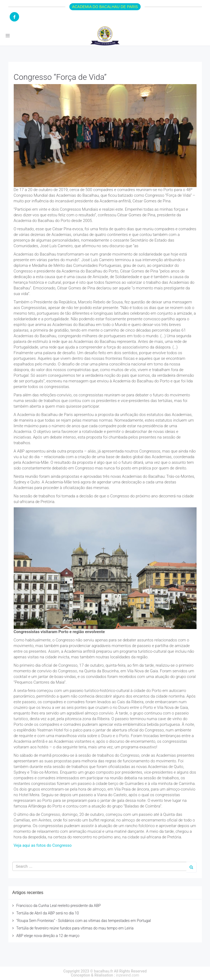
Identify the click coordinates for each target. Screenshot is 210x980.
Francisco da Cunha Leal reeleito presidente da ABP (59, 906)
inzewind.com (127, 975)
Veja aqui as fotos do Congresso (43, 845)
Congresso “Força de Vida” (60, 77)
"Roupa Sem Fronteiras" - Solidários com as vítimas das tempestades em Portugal (84, 921)
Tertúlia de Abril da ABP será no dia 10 (48, 913)
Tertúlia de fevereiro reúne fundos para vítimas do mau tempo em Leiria (75, 928)
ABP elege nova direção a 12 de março (48, 936)
